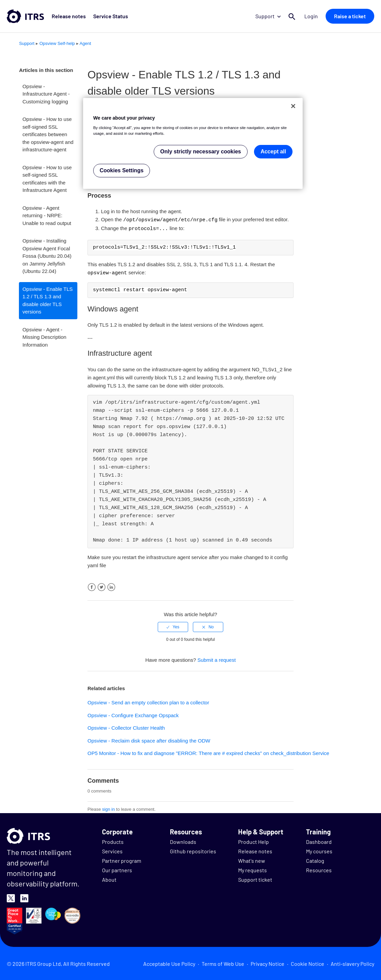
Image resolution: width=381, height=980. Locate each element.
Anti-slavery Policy (352, 963)
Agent (85, 43)
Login (312, 16)
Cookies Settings (122, 170)
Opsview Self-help (57, 43)
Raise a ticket (350, 16)
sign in (108, 808)
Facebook (92, 586)
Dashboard (319, 841)
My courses (319, 850)
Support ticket (255, 878)
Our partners (117, 869)
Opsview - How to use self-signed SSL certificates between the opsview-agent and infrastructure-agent (48, 134)
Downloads (183, 841)
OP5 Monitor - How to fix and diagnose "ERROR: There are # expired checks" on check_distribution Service (208, 752)
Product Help (253, 841)
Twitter (101, 586)
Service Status (108, 16)
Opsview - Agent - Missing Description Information (44, 337)
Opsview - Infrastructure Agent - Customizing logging (46, 94)
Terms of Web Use (223, 963)
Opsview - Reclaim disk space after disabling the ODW (149, 740)
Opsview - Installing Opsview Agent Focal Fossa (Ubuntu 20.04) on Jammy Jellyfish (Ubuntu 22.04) (47, 256)
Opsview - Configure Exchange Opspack (133, 714)
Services (112, 850)
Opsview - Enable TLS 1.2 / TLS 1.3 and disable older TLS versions (47, 300)
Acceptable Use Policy (169, 963)
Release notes (68, 16)
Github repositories (193, 850)
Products (113, 841)
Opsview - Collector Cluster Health (126, 727)
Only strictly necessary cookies (200, 152)
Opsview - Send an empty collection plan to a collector (148, 701)
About (109, 878)
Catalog (315, 860)
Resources (319, 869)
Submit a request (216, 659)
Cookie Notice (308, 963)
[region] (193, 143)
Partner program (122, 860)
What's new (252, 860)
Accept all (273, 152)
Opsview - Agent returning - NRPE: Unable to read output (47, 216)
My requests (252, 869)
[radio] (173, 626)
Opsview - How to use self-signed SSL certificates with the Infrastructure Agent (47, 179)
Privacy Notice (268, 963)
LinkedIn (111, 586)
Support (270, 16)
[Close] (293, 106)
